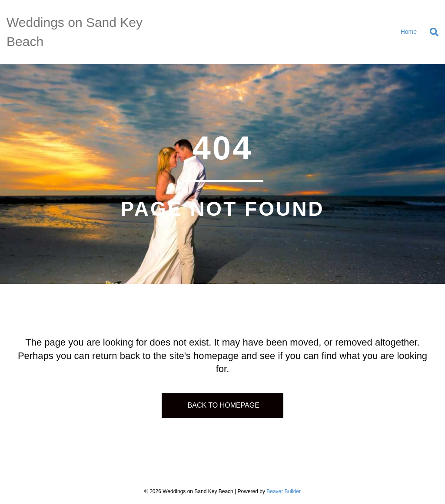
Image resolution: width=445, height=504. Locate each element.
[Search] (431, 32)
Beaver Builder (284, 491)
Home (409, 32)
